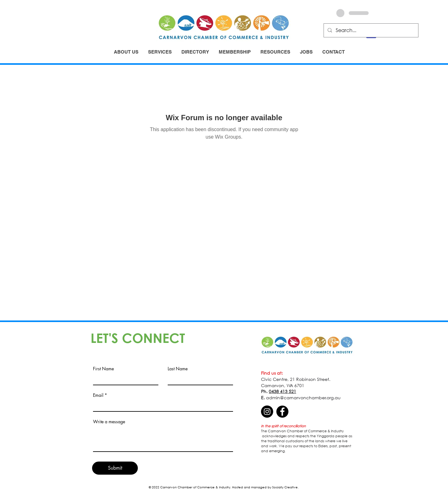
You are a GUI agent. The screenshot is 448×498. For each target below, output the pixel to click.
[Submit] (115, 468)
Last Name (178, 369)
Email (98, 395)
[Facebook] (282, 412)
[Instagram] (267, 412)
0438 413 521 (282, 391)
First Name (103, 369)
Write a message (109, 422)
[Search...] (370, 30)
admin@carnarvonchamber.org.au (303, 398)
